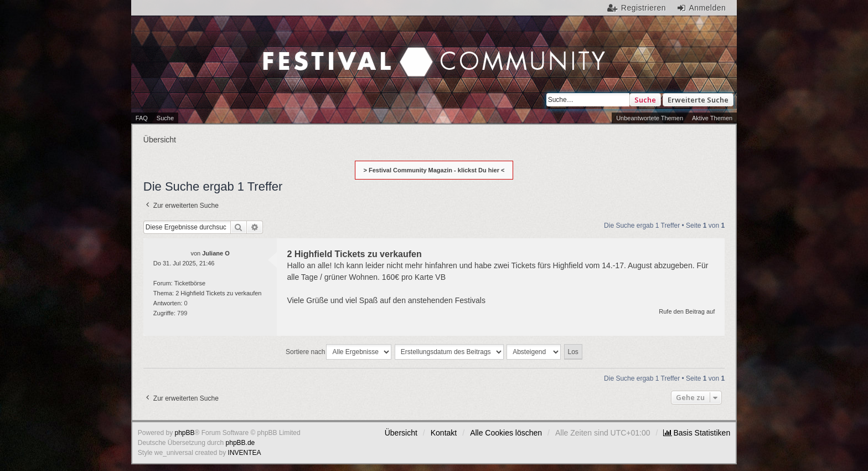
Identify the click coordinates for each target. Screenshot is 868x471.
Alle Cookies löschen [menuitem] (506, 433)
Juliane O (216, 253)
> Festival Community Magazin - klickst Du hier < (434, 170)
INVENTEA (245, 453)
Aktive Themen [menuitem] (712, 118)
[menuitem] (697, 433)
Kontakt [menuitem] (444, 433)
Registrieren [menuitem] (644, 8)
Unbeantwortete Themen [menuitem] (650, 118)
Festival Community (340, 50)
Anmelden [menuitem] (707, 8)
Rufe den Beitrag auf (687, 311)
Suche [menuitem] (165, 118)
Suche (645, 100)
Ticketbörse (190, 283)
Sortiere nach (305, 352)
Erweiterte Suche (698, 100)
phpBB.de (241, 443)
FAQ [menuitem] (142, 118)
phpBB (185, 433)
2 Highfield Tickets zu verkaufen (218, 293)
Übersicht (401, 433)
